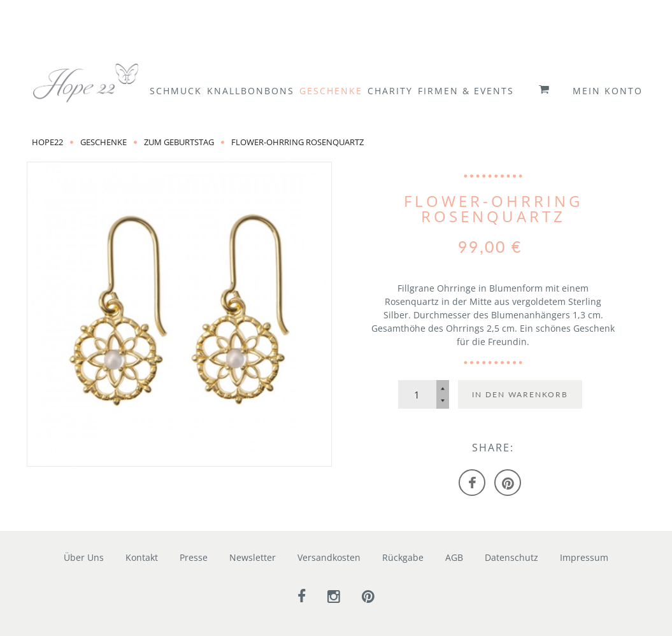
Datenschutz (511, 557)
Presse (194, 557)
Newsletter (253, 557)
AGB (454, 557)
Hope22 (47, 142)
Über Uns (84, 557)
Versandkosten (329, 557)
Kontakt (142, 557)
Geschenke (104, 142)
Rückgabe (403, 557)
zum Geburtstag (179, 142)
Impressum (584, 557)
